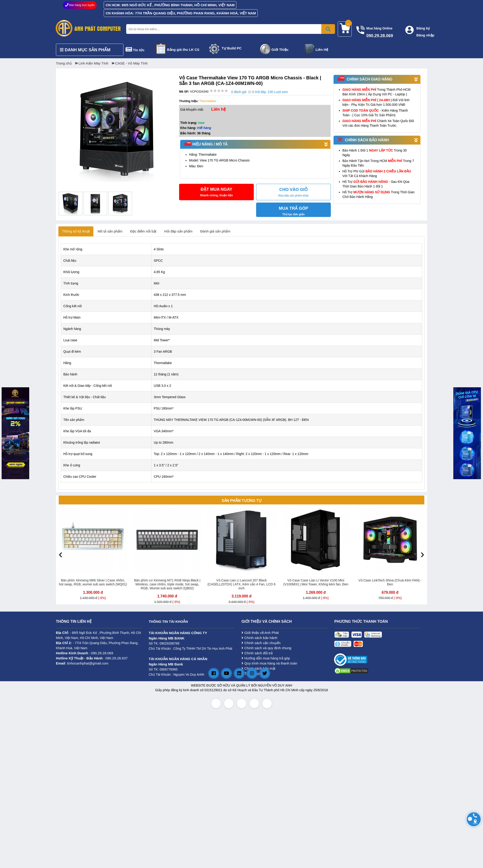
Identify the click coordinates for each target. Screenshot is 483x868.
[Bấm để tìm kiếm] (328, 29)
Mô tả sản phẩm (110, 231)
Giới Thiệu (280, 50)
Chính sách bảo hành (259, 638)
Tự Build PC (232, 48)
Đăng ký (423, 28)
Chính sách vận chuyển (261, 643)
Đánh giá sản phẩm (215, 231)
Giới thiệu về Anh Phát (260, 633)
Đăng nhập (425, 35)
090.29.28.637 (116, 658)
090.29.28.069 (102, 653)
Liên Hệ (322, 50)
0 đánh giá (239, 92)
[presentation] (61, 554)
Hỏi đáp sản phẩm (178, 231)
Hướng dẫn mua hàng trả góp (266, 658)
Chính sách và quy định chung (266, 648)
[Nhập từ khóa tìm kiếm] (230, 29)
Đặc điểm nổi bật (143, 231)
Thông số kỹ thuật (76, 231)
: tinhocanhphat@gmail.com (82, 663)
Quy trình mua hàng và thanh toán (269, 663)
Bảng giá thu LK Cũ (183, 50)
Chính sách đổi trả (257, 653)
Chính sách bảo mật (258, 668)
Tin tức (139, 50)
